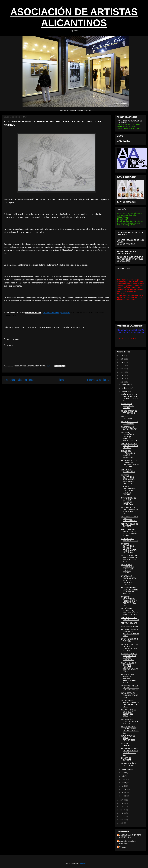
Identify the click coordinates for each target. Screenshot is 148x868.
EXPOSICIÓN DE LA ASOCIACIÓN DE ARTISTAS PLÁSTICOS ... (129, 657)
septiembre (126, 769)
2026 (122, 356)
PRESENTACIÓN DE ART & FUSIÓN (129, 412)
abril (123, 786)
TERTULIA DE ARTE (129, 623)
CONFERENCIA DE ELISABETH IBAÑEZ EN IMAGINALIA (129, 501)
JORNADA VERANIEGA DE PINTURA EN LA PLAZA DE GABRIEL (128, 491)
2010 (122, 823)
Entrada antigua (98, 380)
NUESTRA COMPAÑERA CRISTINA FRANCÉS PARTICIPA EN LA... (130, 436)
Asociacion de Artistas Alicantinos (128, 842)
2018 (122, 382)
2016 (122, 803)
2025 (122, 359)
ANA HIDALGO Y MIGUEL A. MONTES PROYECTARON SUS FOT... (129, 678)
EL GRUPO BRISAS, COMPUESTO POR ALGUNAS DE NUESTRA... (130, 591)
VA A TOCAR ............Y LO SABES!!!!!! (130, 423)
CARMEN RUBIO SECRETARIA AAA (129, 540)
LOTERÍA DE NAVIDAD (126, 744)
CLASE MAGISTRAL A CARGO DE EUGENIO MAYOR (130, 519)
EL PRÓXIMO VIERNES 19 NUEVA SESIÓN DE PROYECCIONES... (130, 611)
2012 (122, 816)
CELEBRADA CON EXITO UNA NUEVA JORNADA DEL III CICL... (130, 510)
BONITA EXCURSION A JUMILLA (129, 640)
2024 (122, 362)
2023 (122, 365)
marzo (124, 789)
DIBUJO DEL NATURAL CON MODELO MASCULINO (128, 454)
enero (124, 796)
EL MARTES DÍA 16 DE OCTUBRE (129, 764)
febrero (124, 792)
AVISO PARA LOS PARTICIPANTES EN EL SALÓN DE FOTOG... (129, 532)
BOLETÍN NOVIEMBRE (127, 417)
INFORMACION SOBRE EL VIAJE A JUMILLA (130, 721)
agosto (124, 773)
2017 (122, 800)
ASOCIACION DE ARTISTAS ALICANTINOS (130, 836)
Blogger (83, 863)
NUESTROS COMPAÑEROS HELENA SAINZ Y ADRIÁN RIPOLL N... (129, 601)
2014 (122, 810)
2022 (122, 369)
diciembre (125, 385)
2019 (122, 379)
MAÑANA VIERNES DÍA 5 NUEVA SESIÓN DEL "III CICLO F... (129, 713)
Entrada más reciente (19, 380)
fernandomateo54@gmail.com (57, 313)
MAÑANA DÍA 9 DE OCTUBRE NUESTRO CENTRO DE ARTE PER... (129, 667)
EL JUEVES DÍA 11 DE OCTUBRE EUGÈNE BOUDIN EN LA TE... (130, 647)
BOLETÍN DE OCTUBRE (126, 759)
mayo (124, 783)
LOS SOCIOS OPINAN (130, 626)
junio (124, 779)
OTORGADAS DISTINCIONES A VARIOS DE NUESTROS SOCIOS (129, 580)
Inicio (60, 380)
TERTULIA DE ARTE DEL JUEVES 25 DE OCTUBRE (130, 446)
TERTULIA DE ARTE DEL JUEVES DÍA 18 (130, 619)
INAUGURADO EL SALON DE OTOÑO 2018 (130, 695)
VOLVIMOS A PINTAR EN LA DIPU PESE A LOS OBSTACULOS (130, 688)
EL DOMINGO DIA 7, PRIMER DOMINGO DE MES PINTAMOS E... (130, 730)
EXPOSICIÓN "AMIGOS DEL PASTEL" (128, 406)
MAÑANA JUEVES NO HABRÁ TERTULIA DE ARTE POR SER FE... (130, 397)
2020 (122, 375)
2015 (122, 806)
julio (123, 776)
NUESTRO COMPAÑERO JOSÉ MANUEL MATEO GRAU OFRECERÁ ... (128, 479)
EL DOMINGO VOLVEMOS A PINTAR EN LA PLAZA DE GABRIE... (128, 569)
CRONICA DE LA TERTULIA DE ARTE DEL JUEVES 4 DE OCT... (130, 703)
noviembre (126, 388)
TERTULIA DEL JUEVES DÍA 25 (128, 471)
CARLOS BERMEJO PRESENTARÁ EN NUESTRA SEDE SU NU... (129, 558)
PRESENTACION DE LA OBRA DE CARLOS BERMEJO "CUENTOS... (130, 463)
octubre (125, 391)
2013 (122, 813)
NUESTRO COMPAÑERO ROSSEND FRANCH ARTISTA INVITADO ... (129, 548)
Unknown (123, 847)
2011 (122, 820)
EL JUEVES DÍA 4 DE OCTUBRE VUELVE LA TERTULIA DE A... (130, 752)
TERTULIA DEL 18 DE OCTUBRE (130, 525)
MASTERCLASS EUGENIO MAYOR (129, 428)
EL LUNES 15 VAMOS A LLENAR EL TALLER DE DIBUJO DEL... (130, 633)
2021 (122, 372)
